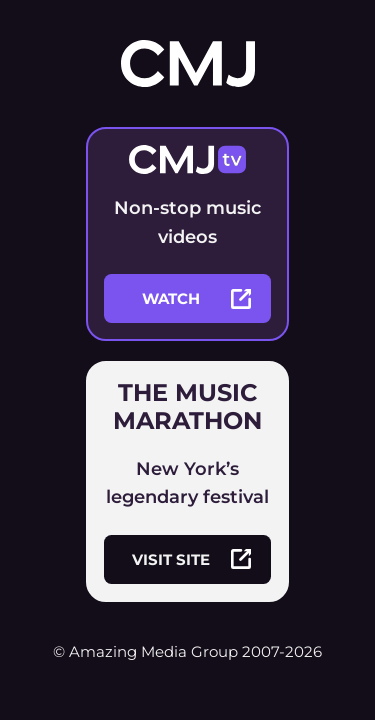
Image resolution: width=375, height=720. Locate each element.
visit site (191, 559)
